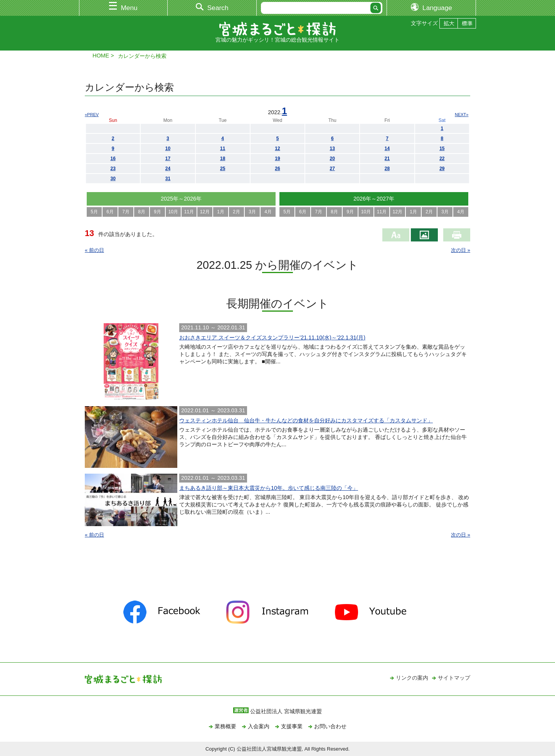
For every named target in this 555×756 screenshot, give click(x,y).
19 (277, 159)
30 (113, 179)
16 (113, 159)
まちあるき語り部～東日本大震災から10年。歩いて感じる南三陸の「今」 (269, 488)
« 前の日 (94, 250)
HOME (101, 56)
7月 (126, 212)
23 (113, 169)
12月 (205, 212)
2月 (236, 212)
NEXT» (462, 115)
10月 (173, 212)
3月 (252, 212)
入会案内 (259, 726)
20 (332, 159)
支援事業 (292, 726)
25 (223, 169)
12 (277, 148)
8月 (142, 212)
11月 (189, 212)
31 (168, 179)
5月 (94, 212)
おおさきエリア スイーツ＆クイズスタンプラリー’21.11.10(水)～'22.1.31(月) (272, 337)
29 (442, 169)
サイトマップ (454, 678)
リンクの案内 (412, 678)
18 (223, 159)
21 (387, 159)
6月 (110, 212)
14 (387, 148)
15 (442, 148)
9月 (157, 212)
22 (442, 159)
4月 (268, 212)
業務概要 (225, 726)
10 (168, 148)
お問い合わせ (330, 726)
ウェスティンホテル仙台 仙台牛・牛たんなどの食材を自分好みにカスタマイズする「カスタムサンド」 (306, 420)
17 (168, 159)
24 (168, 169)
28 (387, 169)
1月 (221, 212)
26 (277, 169)
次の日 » (461, 250)
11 (223, 148)
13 (332, 148)
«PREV (92, 115)
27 (332, 169)
